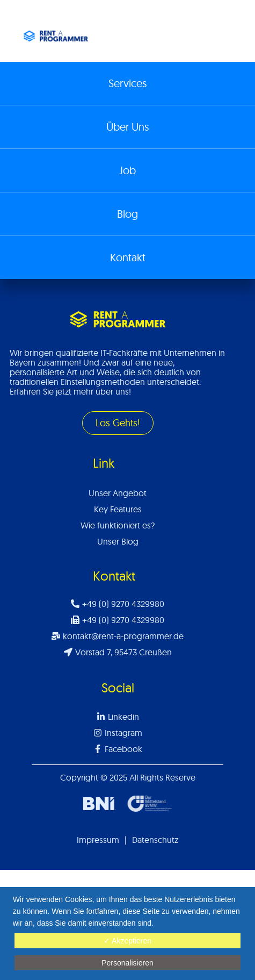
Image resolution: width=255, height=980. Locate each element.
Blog (127, 214)
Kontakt (128, 257)
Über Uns (127, 127)
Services (127, 83)
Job (127, 170)
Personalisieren (127, 963)
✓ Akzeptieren (127, 941)
